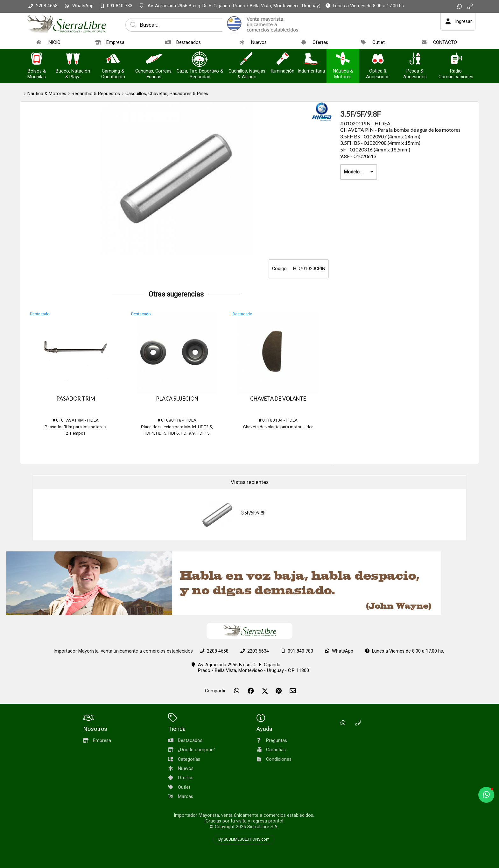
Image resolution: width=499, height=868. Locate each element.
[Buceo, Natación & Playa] (73, 59)
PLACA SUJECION (177, 399)
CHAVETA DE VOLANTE (278, 399)
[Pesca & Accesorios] (415, 59)
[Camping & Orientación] (113, 59)
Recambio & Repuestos (96, 94)
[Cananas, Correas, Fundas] (154, 59)
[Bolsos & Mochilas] (37, 59)
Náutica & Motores (47, 94)
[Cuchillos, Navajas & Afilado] (247, 59)
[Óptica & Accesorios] (378, 59)
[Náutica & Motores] (343, 59)
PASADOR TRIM (76, 399)
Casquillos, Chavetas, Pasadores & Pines (167, 94)
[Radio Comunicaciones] (456, 59)
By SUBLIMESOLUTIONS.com (244, 839)
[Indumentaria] (311, 59)
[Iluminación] (283, 59)
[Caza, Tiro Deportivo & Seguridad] (200, 59)
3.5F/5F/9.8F (253, 513)
